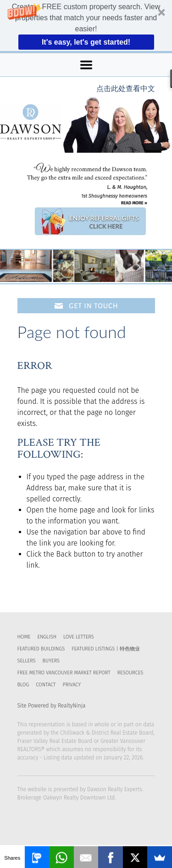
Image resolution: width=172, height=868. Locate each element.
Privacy (71, 685)
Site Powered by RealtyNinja (52, 706)
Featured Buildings (41, 649)
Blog (23, 685)
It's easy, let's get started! (86, 42)
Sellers (27, 661)
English (47, 637)
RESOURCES (130, 673)
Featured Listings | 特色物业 (106, 649)
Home (24, 637)
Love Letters (79, 637)
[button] (86, 26)
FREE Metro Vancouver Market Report (64, 673)
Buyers (51, 661)
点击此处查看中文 (126, 89)
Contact (46, 685)
